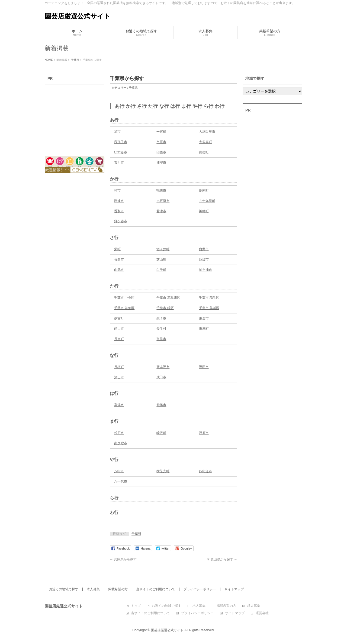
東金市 (204, 318)
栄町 (117, 249)
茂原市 (204, 433)
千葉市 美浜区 (209, 308)
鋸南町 (204, 191)
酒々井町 (163, 249)
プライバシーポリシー (200, 589)
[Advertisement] (75, 117)
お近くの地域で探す (64, 589)
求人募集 (93, 589)
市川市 (119, 163)
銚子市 (161, 318)
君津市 (161, 211)
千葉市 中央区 (124, 298)
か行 (131, 106)
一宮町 (161, 132)
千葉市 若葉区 (124, 308)
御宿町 (204, 152)
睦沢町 (161, 433)
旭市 (117, 132)
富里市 (161, 339)
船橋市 (161, 405)
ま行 (186, 106)
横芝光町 (163, 471)
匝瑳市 (204, 259)
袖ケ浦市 (205, 270)
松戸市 (119, 433)
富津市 (119, 405)
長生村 (161, 329)
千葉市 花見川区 (168, 298)
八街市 (119, 471)
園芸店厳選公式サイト (78, 16)
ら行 (208, 106)
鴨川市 (161, 191)
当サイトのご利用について (156, 589)
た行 (153, 106)
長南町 (119, 339)
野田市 (204, 367)
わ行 (220, 106)
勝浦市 (119, 201)
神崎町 (204, 211)
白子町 (161, 270)
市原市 (161, 142)
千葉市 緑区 (165, 308)
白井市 (204, 249)
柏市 (117, 191)
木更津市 (163, 201)
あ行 (120, 106)
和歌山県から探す (222, 559)
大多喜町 (205, 142)
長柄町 (119, 367)
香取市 (119, 211)
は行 (175, 106)
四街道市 (205, 471)
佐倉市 (119, 259)
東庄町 (204, 329)
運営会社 (262, 613)
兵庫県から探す (123, 559)
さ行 (142, 106)
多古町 (119, 318)
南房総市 (121, 443)
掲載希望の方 (118, 589)
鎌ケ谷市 (121, 221)
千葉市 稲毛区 (209, 298)
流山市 (119, 377)
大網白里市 (207, 132)
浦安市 (161, 163)
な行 (164, 106)
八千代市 (121, 481)
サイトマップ (234, 589)
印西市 (161, 152)
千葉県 (133, 88)
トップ (136, 606)
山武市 (119, 270)
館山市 (119, 329)
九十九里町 (207, 201)
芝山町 (161, 259)
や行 (197, 106)
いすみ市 (121, 152)
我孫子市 (121, 142)
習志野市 (163, 367)
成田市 (161, 377)
